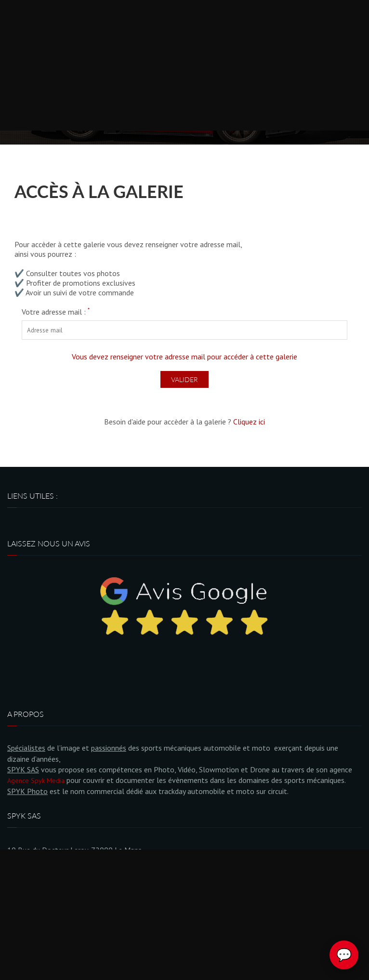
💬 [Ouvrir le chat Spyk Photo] (344, 955)
